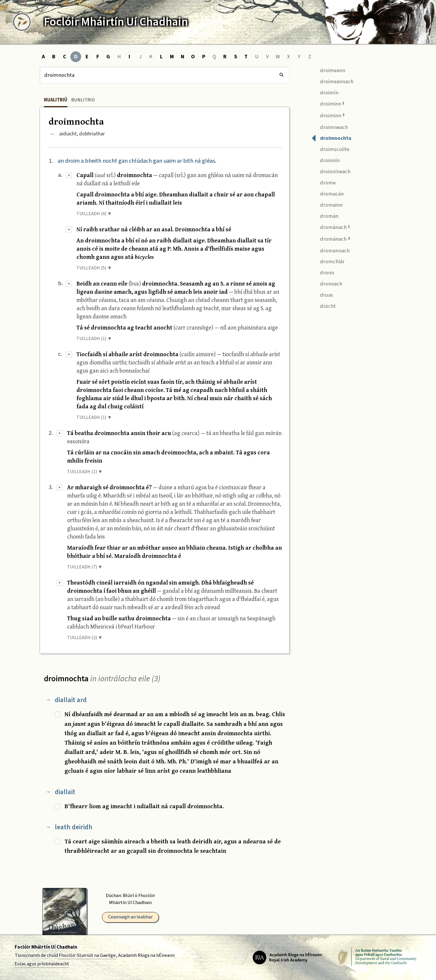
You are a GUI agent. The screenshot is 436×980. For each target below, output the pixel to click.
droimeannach (332, 81)
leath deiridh (74, 827)
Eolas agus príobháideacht (42, 964)
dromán (325, 215)
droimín (325, 92)
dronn (323, 272)
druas (322, 294)
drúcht (324, 305)
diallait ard (71, 700)
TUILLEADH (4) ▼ (94, 214)
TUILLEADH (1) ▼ (94, 339)
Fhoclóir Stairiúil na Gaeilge (87, 955)
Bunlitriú (83, 100)
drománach (331, 227)
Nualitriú (56, 100)
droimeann (328, 70)
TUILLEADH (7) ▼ (85, 567)
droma (323, 182)
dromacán (328, 193)
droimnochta (331, 138)
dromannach (331, 250)
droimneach (330, 126)
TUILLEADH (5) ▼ (94, 268)
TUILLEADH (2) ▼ (85, 638)
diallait (65, 792)
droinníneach (331, 171)
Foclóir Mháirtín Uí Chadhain (46, 947)
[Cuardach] (165, 75)
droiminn (328, 103)
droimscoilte (330, 149)
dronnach (327, 283)
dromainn (327, 204)
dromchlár (328, 261)
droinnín (326, 160)
